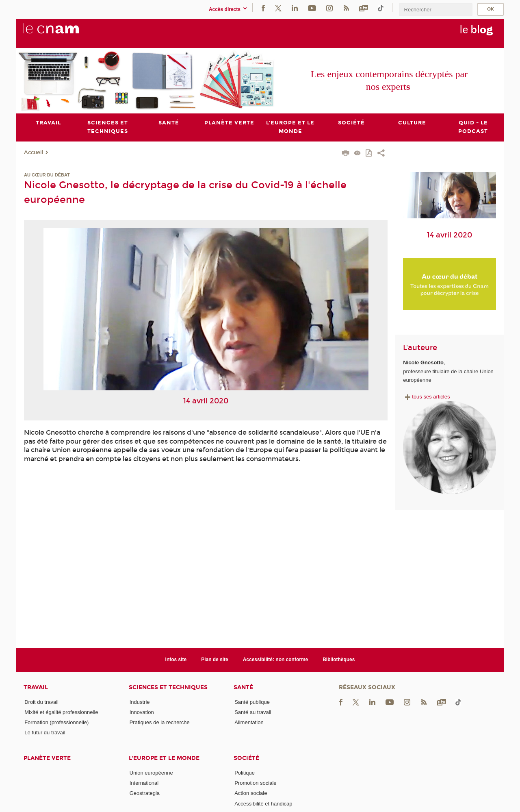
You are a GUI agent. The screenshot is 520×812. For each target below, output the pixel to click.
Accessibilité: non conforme (276, 660)
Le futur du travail (45, 733)
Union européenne (151, 773)
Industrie (140, 702)
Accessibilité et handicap (263, 804)
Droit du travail (41, 702)
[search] (435, 10)
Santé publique (252, 702)
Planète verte (47, 758)
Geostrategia (145, 793)
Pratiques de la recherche (160, 722)
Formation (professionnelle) (56, 722)
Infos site (176, 660)
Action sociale (251, 793)
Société (246, 758)
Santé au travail (253, 712)
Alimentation (249, 722)
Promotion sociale (255, 783)
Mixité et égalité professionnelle (61, 712)
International (144, 783)
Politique (245, 773)
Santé (243, 687)
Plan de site (215, 660)
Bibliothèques (339, 660)
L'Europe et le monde (164, 758)
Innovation (142, 712)
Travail (36, 687)
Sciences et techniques (168, 687)
